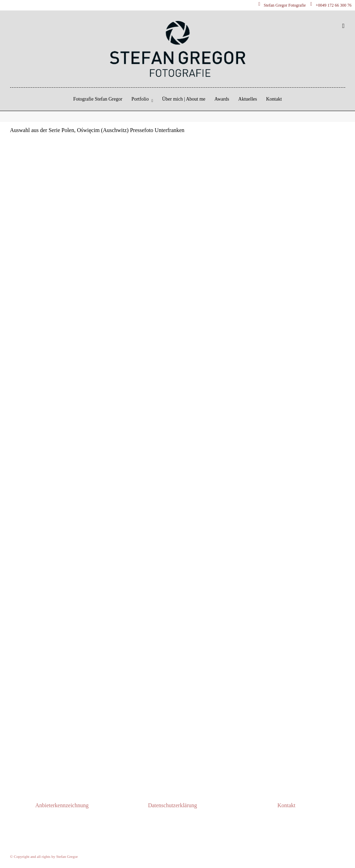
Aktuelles (248, 99)
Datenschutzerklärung (172, 805)
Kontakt (274, 99)
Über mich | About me (184, 99)
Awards (222, 99)
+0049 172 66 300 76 (331, 5)
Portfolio (140, 99)
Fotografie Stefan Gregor (98, 99)
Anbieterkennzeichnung (62, 805)
